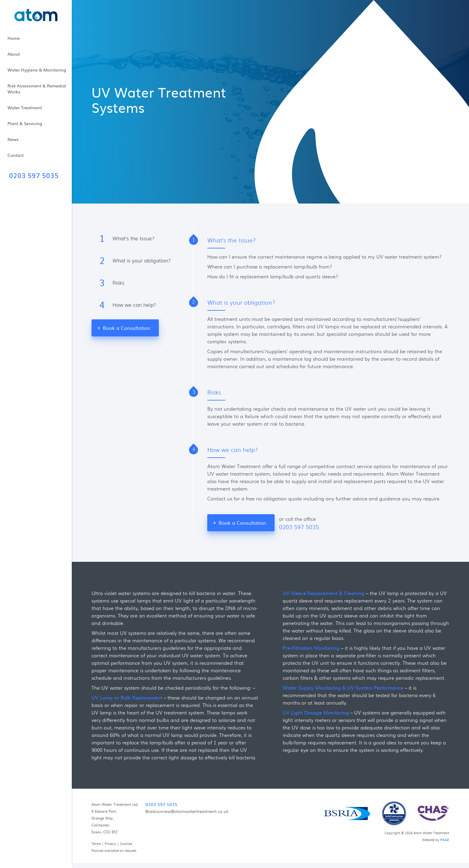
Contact (16, 155)
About (14, 54)
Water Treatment (25, 107)
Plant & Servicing (25, 123)
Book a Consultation (127, 328)
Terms (96, 843)
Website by (436, 840)
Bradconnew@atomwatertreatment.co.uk (187, 811)
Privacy (110, 843)
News (13, 139)
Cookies (126, 843)
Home (14, 38)
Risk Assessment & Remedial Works (37, 89)
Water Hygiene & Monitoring (37, 70)
